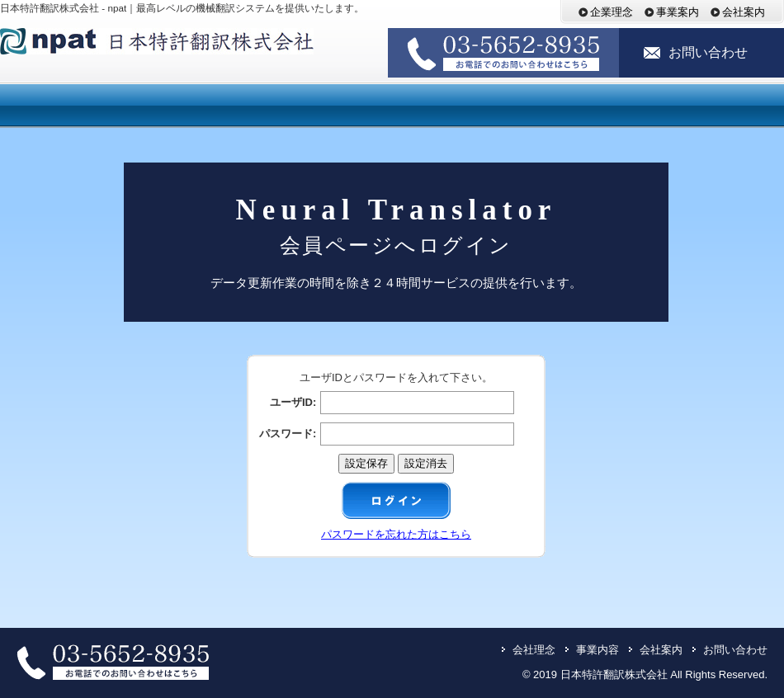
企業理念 (616, 12)
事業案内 (682, 12)
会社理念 (534, 650)
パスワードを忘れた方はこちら (396, 534)
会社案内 (744, 12)
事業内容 (597, 650)
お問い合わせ (708, 52)
